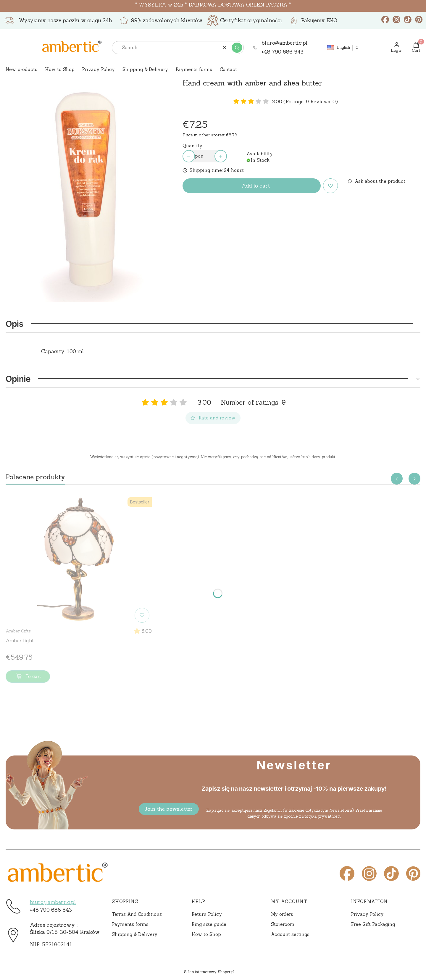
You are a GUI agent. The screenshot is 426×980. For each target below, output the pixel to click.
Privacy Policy (367, 914)
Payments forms (130, 924)
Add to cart (256, 186)
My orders (282, 914)
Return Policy (207, 914)
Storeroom (283, 924)
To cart (28, 677)
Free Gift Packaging (373, 924)
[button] (237, 48)
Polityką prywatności (321, 816)
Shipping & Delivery (135, 934)
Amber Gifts (18, 631)
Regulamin (272, 810)
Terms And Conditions (137, 914)
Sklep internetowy (209, 972)
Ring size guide (209, 924)
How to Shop (206, 934)
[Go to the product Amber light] (79, 560)
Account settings (290, 934)
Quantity (192, 146)
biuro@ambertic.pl (53, 902)
